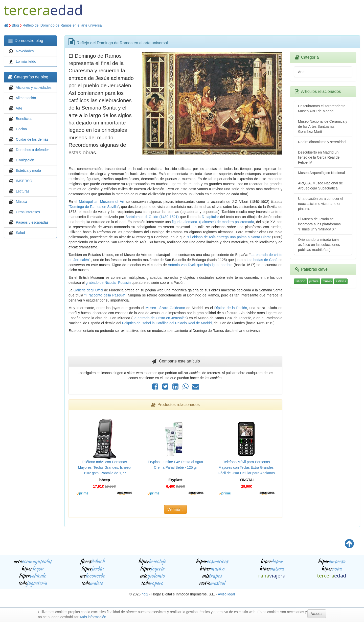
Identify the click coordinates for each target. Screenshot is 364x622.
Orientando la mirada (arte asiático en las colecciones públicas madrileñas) (319, 245)
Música (21, 202)
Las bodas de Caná (262, 260)
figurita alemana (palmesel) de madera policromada (213, 222)
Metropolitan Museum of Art (101, 202)
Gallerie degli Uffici (88, 290)
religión (300, 281)
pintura (314, 281)
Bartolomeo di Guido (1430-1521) (152, 217)
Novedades (25, 51)
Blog (15, 25)
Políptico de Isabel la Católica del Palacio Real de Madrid (167, 323)
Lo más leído (26, 61)
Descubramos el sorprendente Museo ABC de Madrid (322, 109)
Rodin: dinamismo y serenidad (322, 142)
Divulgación (25, 160)
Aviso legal (226, 594)
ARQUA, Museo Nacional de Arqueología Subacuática (320, 186)
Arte (19, 108)
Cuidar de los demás (32, 139)
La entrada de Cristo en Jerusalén (160, 318)
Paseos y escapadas (32, 222)
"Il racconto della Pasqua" (105, 295)
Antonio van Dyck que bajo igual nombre (200, 265)
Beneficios (24, 119)
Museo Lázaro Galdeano (165, 308)
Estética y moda (29, 170)
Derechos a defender (32, 150)
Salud (20, 233)
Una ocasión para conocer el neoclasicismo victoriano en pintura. (321, 204)
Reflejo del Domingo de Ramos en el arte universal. (63, 25)
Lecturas (23, 191)
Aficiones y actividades (34, 88)
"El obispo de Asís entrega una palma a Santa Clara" (229, 237)
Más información (93, 617)
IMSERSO (24, 181)
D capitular (210, 217)
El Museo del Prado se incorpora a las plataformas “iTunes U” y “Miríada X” (319, 224)
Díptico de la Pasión (231, 308)
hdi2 (145, 594)
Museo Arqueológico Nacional (321, 173)
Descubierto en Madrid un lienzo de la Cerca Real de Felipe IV (319, 157)
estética (341, 281)
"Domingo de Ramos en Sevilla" (94, 207)
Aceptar (317, 614)
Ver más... (175, 509)
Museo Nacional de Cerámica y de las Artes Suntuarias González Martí (323, 126)
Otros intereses (28, 212)
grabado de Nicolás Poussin (108, 283)
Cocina (21, 129)
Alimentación (26, 98)
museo (327, 281)
